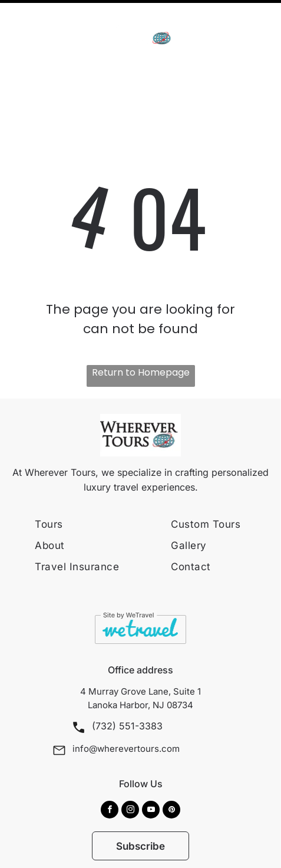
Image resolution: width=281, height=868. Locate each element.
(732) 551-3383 (127, 686)
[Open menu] (257, 24)
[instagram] (130, 771)
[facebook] (110, 771)
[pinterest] (171, 771)
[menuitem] (101, 484)
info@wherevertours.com (126, 708)
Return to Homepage (141, 332)
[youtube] (151, 771)
